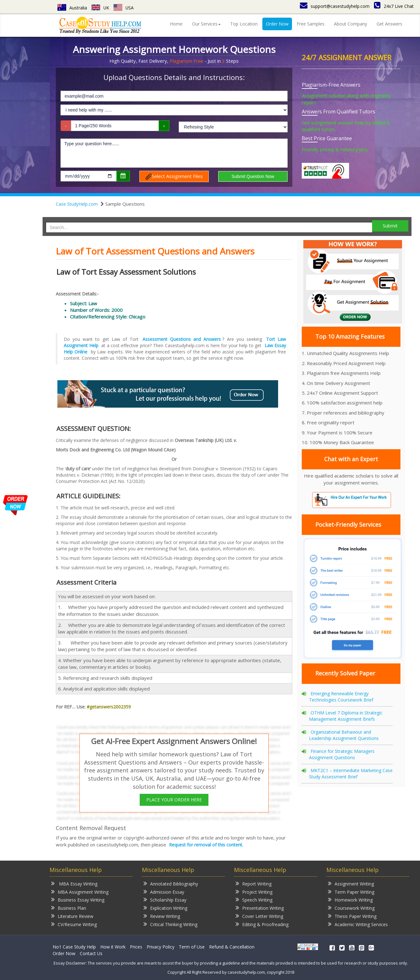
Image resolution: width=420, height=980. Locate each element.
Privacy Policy (160, 947)
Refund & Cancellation (232, 947)
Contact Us (91, 953)
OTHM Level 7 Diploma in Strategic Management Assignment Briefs (346, 716)
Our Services (206, 24)
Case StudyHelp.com (77, 204)
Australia (72, 8)
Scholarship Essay (165, 900)
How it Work (113, 947)
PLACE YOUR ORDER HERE (174, 800)
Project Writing (254, 892)
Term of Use (192, 947)
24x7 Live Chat (394, 6)
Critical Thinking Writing (170, 924)
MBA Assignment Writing (80, 892)
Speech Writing (254, 900)
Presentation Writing (260, 908)
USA (124, 8)
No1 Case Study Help (74, 947)
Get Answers (389, 24)
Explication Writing (165, 908)
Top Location (244, 24)
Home (176, 24)
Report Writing (254, 883)
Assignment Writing (351, 883)
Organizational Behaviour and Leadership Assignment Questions (344, 735)
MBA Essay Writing (74, 883)
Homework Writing (350, 900)
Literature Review (72, 916)
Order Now (277, 24)
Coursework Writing (351, 908)
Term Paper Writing (351, 892)
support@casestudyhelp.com (335, 6)
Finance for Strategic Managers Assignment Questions (342, 754)
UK (100, 8)
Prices (136, 947)
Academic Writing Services (358, 924)
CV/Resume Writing (74, 924)
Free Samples (311, 24)
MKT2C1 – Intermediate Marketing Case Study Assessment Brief (351, 774)
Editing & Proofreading (262, 924)
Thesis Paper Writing (352, 916)
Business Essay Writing (78, 900)
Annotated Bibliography (171, 883)
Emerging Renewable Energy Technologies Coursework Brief (341, 697)
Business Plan (69, 908)
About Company (350, 24)
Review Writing (162, 916)
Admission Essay (164, 892)
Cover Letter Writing (259, 916)
